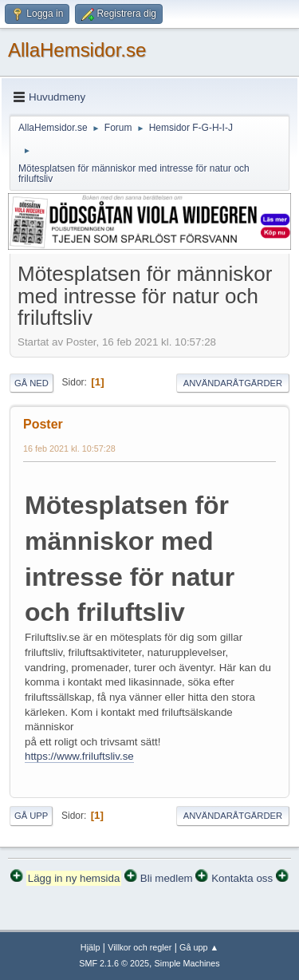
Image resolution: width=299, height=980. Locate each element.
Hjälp (90, 947)
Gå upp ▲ (199, 947)
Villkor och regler (140, 947)
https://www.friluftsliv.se (79, 756)
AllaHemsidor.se (77, 50)
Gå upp (31, 816)
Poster (43, 424)
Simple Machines (187, 963)
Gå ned (31, 383)
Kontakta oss (242, 878)
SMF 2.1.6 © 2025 (114, 963)
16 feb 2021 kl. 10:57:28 (69, 449)
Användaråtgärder (233, 383)
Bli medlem (167, 878)
